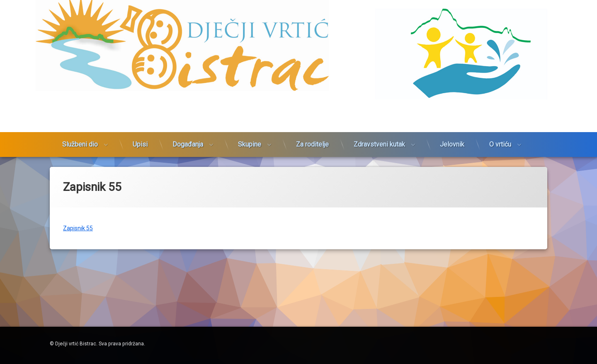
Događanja (188, 134)
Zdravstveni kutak (379, 134)
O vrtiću (500, 134)
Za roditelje (312, 134)
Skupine (250, 134)
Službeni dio (80, 134)
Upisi (140, 134)
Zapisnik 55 (78, 222)
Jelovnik (452, 134)
